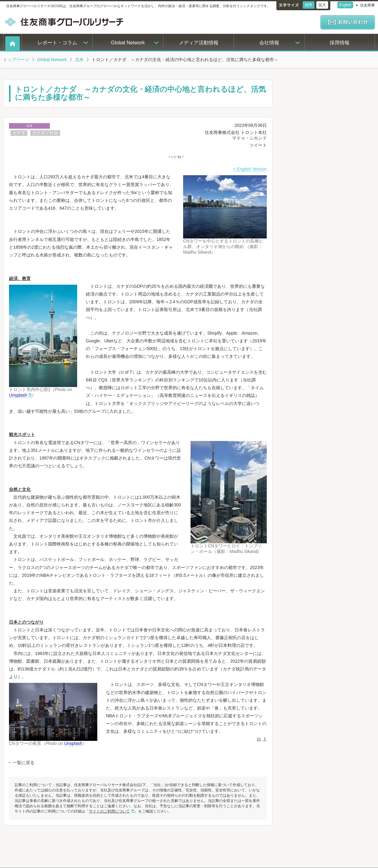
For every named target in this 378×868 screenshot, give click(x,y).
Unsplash (18, 395)
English (345, 5)
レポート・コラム (57, 43)
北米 (79, 60)
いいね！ (178, 157)
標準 (309, 5)
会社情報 (269, 43)
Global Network (128, 43)
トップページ (16, 60)
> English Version (250, 169)
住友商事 (367, 5)
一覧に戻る (24, 763)
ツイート (258, 145)
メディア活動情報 (199, 43)
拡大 (322, 5)
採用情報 (340, 43)
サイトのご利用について (109, 811)
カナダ (19, 133)
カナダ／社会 (45, 133)
